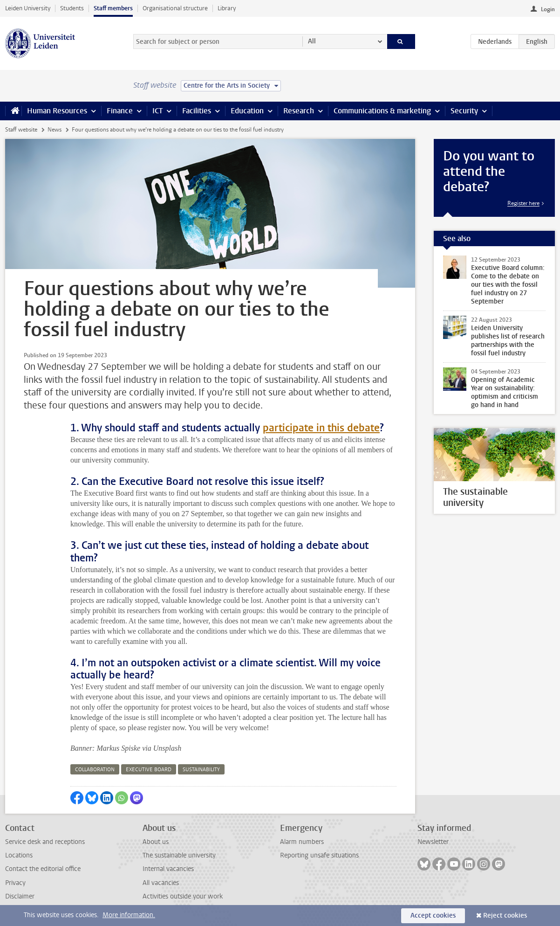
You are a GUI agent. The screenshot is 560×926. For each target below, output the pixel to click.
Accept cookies (433, 916)
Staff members (113, 8)
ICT (157, 111)
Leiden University (28, 8)
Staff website (21, 130)
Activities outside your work (183, 896)
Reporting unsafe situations (319, 855)
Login (548, 9)
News (55, 130)
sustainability (201, 770)
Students (72, 8)
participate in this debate (321, 428)
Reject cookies (505, 916)
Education (247, 111)
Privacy (15, 883)
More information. (129, 915)
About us (156, 842)
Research (299, 111)
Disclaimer (20, 896)
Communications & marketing (382, 111)
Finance (120, 111)
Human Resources (57, 111)
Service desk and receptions (45, 842)
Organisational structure (175, 8)
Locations (19, 855)
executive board (149, 770)
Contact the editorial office (43, 869)
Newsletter (433, 842)
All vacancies (161, 883)
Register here (523, 203)
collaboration (95, 770)
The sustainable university (179, 855)
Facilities (197, 111)
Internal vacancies (168, 869)
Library (227, 8)
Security (464, 111)
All (312, 41)
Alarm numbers (302, 842)
